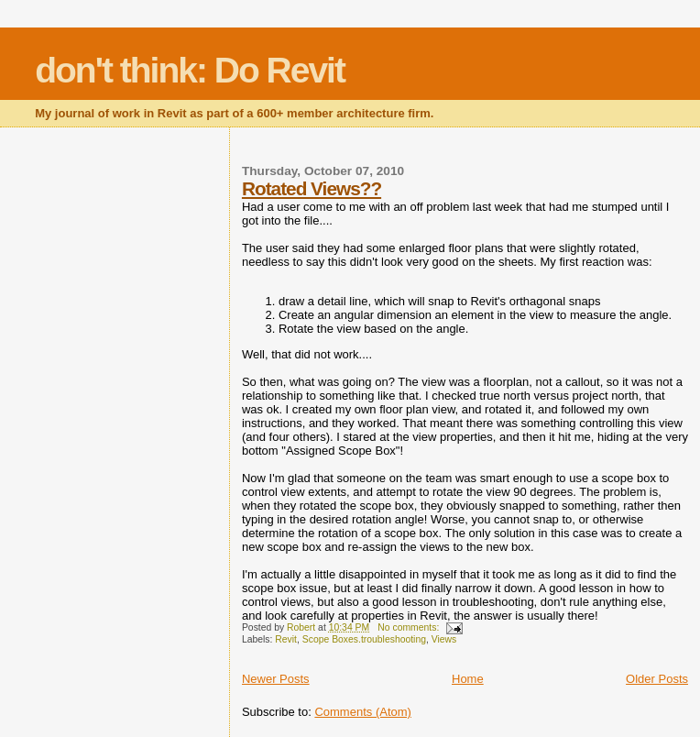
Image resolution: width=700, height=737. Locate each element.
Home (468, 679)
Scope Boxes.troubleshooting (364, 639)
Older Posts (657, 679)
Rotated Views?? (312, 188)
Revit (286, 639)
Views (444, 639)
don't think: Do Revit (190, 70)
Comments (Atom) (362, 712)
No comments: (410, 627)
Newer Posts (276, 679)
